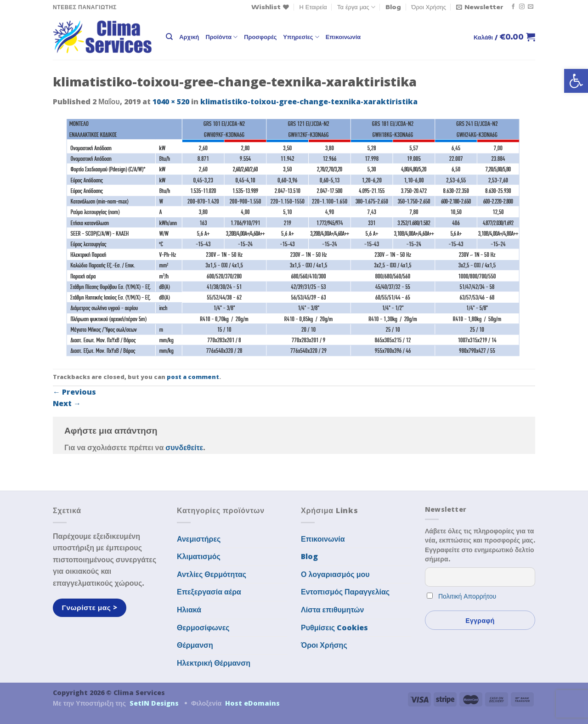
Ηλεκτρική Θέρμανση (214, 663)
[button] (576, 81)
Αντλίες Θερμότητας (212, 574)
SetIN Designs (154, 703)
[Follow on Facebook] (513, 7)
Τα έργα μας (356, 7)
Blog (393, 7)
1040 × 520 (171, 102)
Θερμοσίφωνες (203, 628)
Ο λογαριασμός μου (335, 574)
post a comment (193, 377)
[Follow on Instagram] (522, 7)
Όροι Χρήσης (429, 7)
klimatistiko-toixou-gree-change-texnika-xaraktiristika (309, 102)
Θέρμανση (195, 645)
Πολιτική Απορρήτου (467, 596)
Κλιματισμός (199, 556)
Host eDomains (252, 703)
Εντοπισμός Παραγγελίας (345, 592)
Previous (74, 392)
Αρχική (189, 37)
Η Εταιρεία (313, 7)
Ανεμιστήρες (199, 539)
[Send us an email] (531, 7)
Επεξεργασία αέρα (209, 592)
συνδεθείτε (184, 447)
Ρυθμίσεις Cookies (334, 628)
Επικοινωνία (343, 37)
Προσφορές (260, 37)
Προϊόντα (221, 37)
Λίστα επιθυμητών (333, 610)
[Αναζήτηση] (169, 37)
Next (67, 403)
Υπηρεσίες (301, 37)
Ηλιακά (189, 610)
